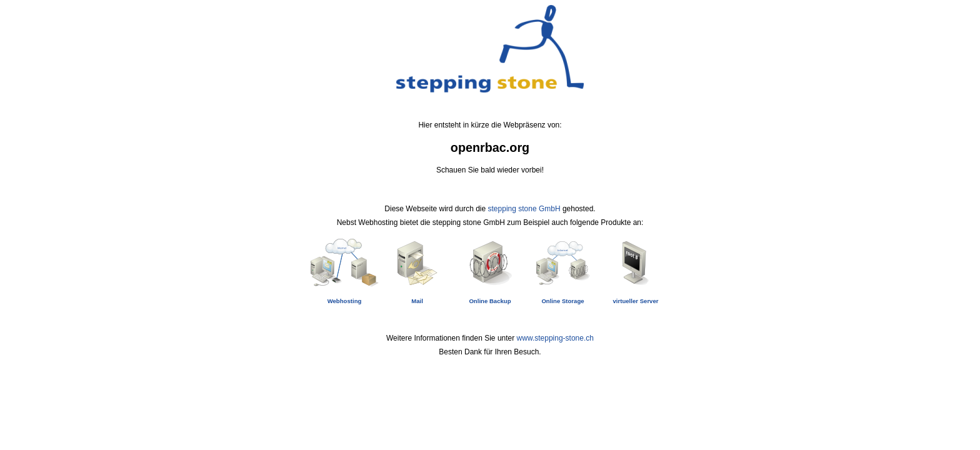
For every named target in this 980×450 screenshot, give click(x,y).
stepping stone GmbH (524, 209)
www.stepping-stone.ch (555, 338)
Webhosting (345, 301)
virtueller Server (635, 301)
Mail (417, 301)
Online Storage (562, 301)
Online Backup (490, 301)
